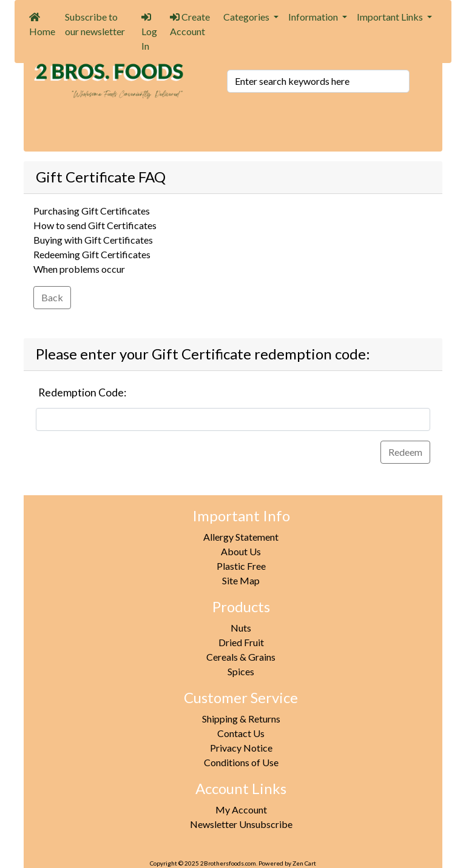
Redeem (405, 452)
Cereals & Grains (241, 657)
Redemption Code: (82, 392)
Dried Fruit (241, 642)
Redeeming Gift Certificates (92, 254)
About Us (241, 551)
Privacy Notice (241, 748)
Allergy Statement (241, 537)
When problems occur (79, 269)
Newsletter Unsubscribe (241, 824)
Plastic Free (241, 566)
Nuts (241, 628)
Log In (149, 32)
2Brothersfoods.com (228, 863)
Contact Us (241, 733)
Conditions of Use (241, 762)
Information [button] (314, 17)
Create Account (190, 24)
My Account (241, 810)
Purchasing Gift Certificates (92, 211)
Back (52, 297)
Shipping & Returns (241, 719)
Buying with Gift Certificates (93, 240)
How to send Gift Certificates (95, 225)
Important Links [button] (391, 17)
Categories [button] (247, 17)
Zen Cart (304, 863)
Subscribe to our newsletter (95, 24)
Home (42, 25)
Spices (241, 671)
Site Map (241, 580)
